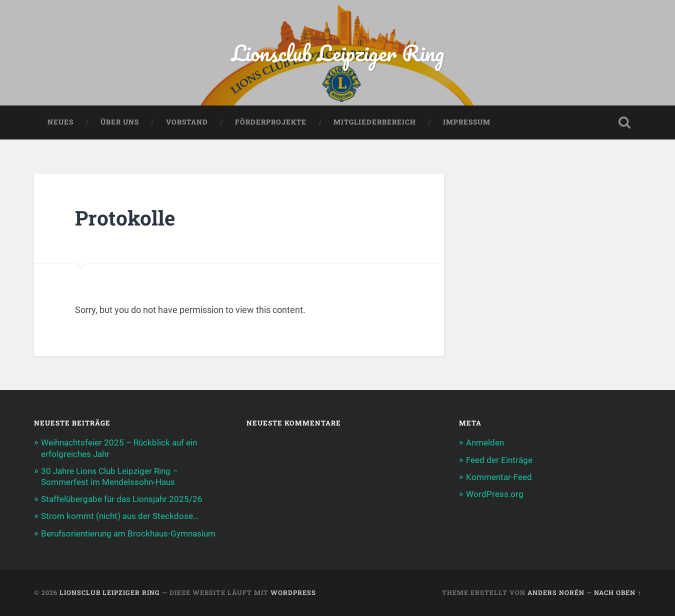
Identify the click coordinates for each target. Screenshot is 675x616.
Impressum (467, 122)
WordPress (293, 592)
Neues (60, 122)
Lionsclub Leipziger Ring (338, 53)
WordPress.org (495, 494)
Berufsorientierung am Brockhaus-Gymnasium (128, 533)
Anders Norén (556, 592)
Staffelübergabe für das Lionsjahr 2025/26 (122, 499)
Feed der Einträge (499, 460)
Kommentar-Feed (499, 477)
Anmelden (485, 442)
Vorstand (187, 122)
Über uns (120, 122)
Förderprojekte (271, 122)
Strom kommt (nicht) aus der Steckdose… (120, 516)
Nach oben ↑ (617, 592)
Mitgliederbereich (375, 122)
